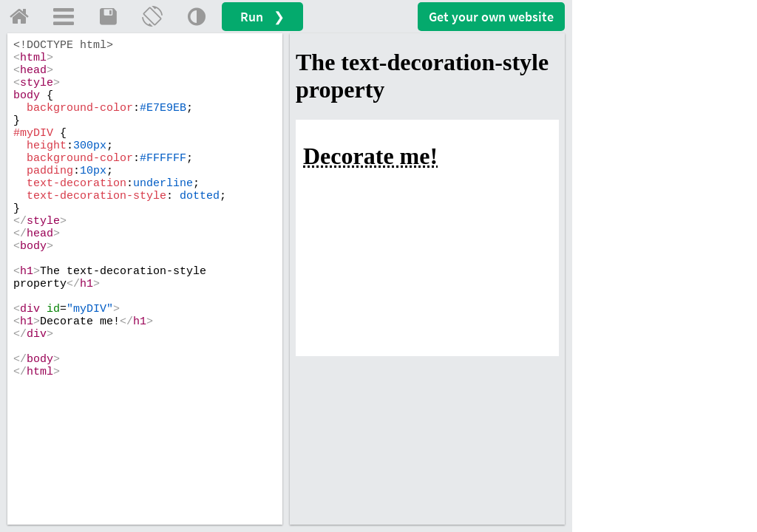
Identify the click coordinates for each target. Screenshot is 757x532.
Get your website (491, 17)
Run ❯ (262, 17)
